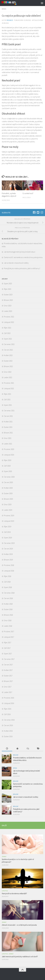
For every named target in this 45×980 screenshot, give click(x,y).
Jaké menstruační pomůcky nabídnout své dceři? (20, 957)
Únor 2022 (8, 372)
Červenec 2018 (9, 593)
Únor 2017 (8, 687)
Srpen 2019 (8, 538)
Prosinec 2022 (9, 317)
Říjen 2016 (8, 709)
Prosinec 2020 (9, 449)
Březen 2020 (8, 499)
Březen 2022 (8, 366)
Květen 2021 (8, 422)
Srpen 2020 (8, 471)
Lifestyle (5, 891)
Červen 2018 (8, 598)
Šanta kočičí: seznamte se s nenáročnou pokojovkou (23, 257)
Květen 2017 (8, 670)
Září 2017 (7, 648)
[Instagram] (42, 212)
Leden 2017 (8, 692)
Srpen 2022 (8, 339)
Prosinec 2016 (9, 698)
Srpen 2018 (8, 587)
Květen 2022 (8, 355)
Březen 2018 (8, 615)
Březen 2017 (8, 681)
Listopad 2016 (9, 703)
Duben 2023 (8, 295)
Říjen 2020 (8, 460)
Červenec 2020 (9, 477)
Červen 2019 (8, 549)
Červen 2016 (8, 725)
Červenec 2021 (9, 411)
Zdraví (4, 857)
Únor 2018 (8, 620)
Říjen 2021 (8, 394)
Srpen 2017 (8, 654)
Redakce (10, 20)
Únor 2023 (8, 306)
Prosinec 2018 (9, 565)
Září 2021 (7, 400)
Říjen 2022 (8, 328)
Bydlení (16, 755)
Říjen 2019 (8, 527)
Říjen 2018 (8, 576)
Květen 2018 (8, 604)
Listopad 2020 (9, 455)
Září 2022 (7, 333)
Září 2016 (7, 714)
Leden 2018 (8, 626)
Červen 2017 (8, 665)
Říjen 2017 (8, 643)
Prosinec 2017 (9, 632)
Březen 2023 (8, 300)
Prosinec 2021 (9, 383)
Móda (4, 9)
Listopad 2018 (9, 571)
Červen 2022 (8, 350)
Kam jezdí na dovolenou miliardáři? (14, 893)
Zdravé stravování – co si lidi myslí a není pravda (19, 925)
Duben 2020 (8, 493)
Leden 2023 (8, 311)
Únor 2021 (8, 438)
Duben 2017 (8, 676)
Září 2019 (7, 532)
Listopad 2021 (9, 388)
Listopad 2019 (9, 521)
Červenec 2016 (9, 720)
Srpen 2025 (8, 284)
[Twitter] (38, 212)
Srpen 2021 (8, 405)
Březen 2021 (8, 433)
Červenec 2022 (9, 344)
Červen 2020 (8, 482)
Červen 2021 (8, 416)
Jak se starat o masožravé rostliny (17, 263)
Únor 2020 (8, 504)
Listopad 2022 (9, 322)
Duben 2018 (8, 609)
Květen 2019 (8, 554)
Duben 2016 (8, 736)
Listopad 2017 (9, 637)
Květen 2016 (8, 731)
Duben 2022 (8, 361)
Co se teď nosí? (28, 193)
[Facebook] (34, 212)
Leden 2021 (8, 444)
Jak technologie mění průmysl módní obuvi (20, 252)
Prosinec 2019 (9, 516)
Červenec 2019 (9, 543)
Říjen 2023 (8, 289)
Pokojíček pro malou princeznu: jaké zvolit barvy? (22, 268)
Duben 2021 (8, 427)
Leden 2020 (8, 510)
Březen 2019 (8, 560)
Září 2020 (7, 466)
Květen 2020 (8, 488)
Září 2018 (7, 582)
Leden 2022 (8, 377)
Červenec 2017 (9, 659)
